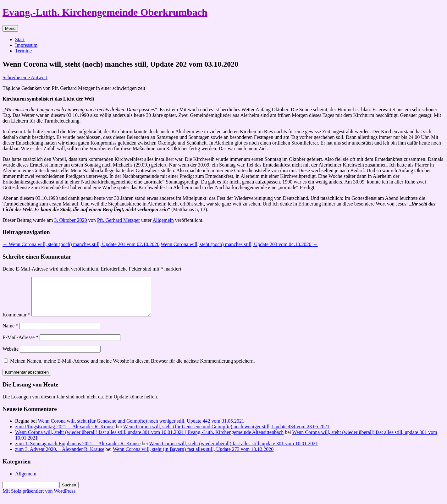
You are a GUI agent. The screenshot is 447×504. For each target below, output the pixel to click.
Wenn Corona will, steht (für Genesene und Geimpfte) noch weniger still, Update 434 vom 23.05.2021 (226, 434)
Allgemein (163, 220)
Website (11, 356)
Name (10, 333)
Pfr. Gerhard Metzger (119, 220)
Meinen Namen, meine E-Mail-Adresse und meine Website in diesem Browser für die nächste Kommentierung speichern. (132, 368)
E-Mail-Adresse (20, 345)
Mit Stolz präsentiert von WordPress (39, 499)
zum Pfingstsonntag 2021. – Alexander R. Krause (65, 434)
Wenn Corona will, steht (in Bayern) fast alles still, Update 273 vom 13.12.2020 (193, 457)
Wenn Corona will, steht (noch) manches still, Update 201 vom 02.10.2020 (81, 244)
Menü (10, 28)
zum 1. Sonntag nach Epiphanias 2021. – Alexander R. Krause (78, 451)
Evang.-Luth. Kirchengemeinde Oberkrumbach (105, 12)
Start (20, 39)
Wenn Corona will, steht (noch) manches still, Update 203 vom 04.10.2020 (239, 244)
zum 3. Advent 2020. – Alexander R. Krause (60, 457)
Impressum (26, 45)
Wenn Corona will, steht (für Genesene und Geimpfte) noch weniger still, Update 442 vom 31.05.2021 (141, 428)
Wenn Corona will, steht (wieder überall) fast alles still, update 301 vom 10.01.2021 (233, 451)
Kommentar (16, 322)
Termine (23, 51)
